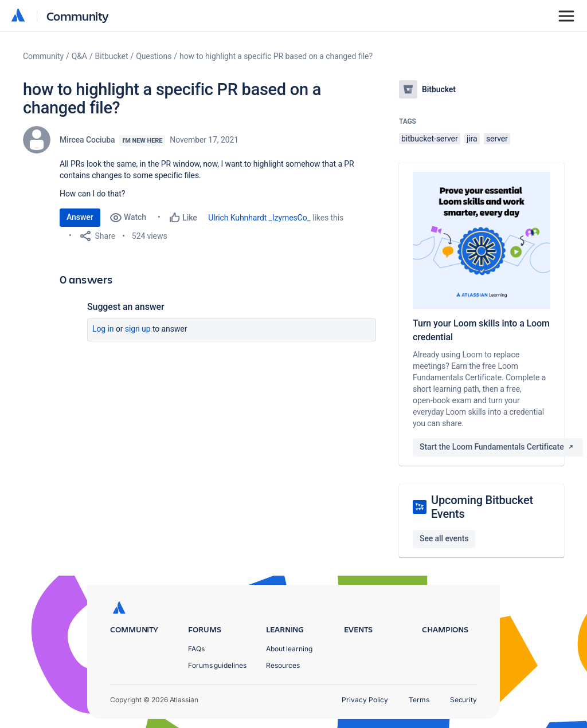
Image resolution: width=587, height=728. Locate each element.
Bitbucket (112, 56)
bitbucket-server (430, 139)
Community (78, 16)
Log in (103, 329)
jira (472, 139)
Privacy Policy (365, 700)
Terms (419, 700)
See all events (444, 538)
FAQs (196, 649)
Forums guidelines (217, 665)
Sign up (138, 329)
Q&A (79, 56)
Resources (283, 665)
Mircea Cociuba (87, 140)
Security (463, 700)
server (497, 139)
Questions (154, 56)
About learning (289, 649)
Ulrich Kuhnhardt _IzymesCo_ (259, 218)
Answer (80, 217)
